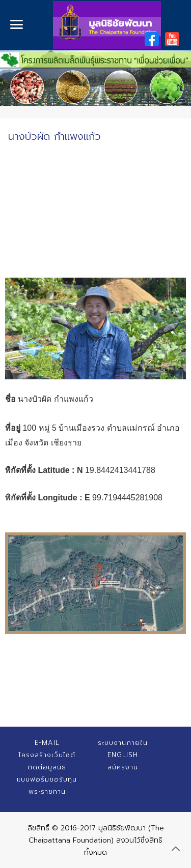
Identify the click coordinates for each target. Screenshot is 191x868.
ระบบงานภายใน (123, 743)
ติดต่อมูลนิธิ (47, 767)
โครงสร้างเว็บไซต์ (47, 755)
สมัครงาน (123, 767)
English (123, 755)
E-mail (47, 743)
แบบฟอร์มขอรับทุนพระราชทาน (47, 785)
